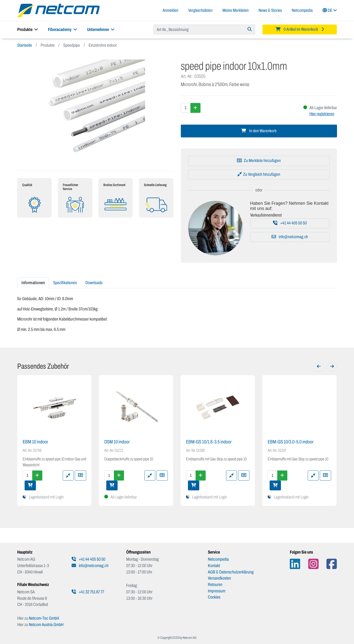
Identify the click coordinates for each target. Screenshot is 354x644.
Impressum (217, 591)
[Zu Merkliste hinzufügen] (259, 161)
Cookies (214, 597)
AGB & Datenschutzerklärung (231, 572)
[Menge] (186, 108)
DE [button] (330, 10)
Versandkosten (219, 578)
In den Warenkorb (259, 131)
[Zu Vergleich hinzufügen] (259, 175)
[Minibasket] (300, 29)
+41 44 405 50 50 (290, 223)
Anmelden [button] (170, 10)
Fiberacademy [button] (63, 29)
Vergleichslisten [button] (200, 10)
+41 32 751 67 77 (88, 592)
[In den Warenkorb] (30, 485)
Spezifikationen (65, 283)
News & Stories (270, 10)
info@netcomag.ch (290, 237)
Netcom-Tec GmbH (44, 618)
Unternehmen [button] (101, 29)
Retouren (215, 585)
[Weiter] (332, 367)
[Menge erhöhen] (195, 108)
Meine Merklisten (236, 10)
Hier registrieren (322, 114)
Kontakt (214, 566)
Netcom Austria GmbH (46, 625)
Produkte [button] (28, 29)
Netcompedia (302, 10)
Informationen (33, 283)
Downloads (94, 283)
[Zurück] (319, 367)
